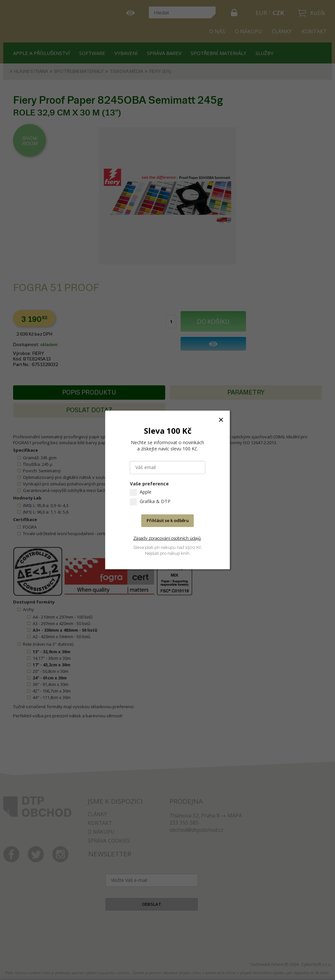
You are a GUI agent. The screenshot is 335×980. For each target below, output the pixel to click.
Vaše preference (149, 484)
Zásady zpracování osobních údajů (167, 538)
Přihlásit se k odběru (168, 521)
